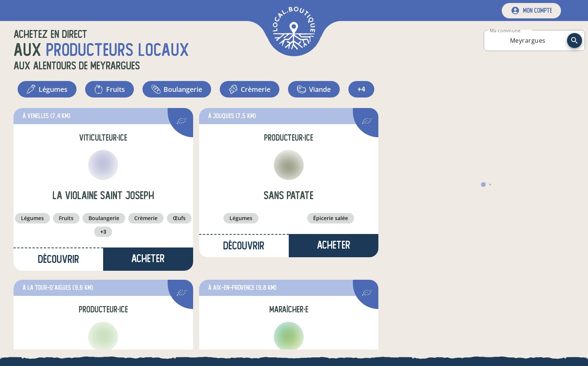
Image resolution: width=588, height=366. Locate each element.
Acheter (148, 259)
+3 (103, 232)
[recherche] (574, 40)
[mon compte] (531, 11)
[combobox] (528, 40)
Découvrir (58, 259)
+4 (361, 89)
